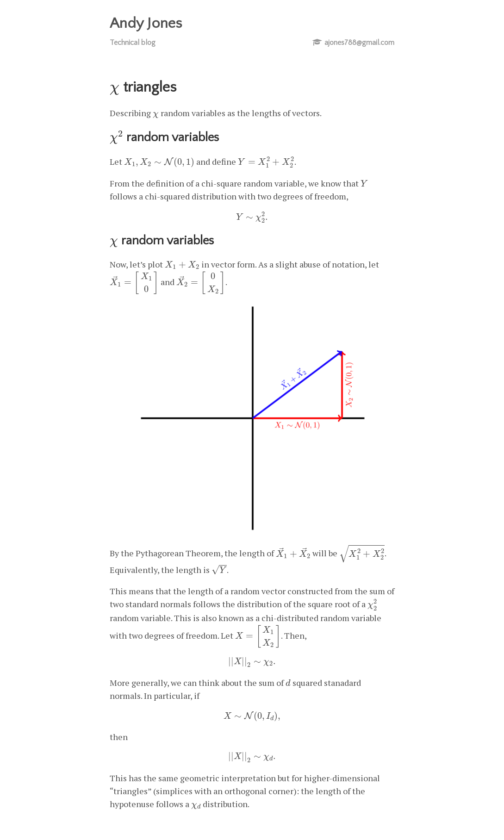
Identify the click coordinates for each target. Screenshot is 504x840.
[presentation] (115, 90)
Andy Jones (146, 23)
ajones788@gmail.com (359, 43)
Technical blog (133, 43)
